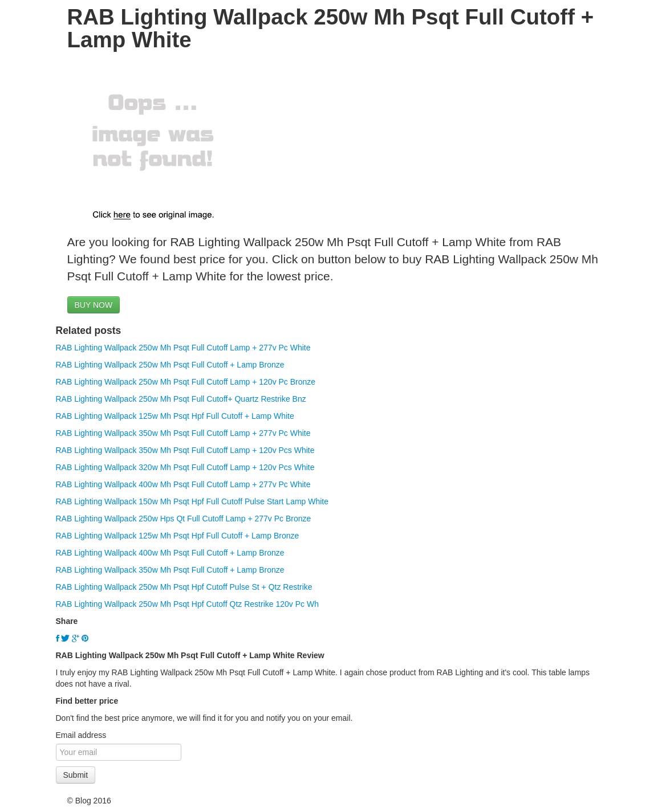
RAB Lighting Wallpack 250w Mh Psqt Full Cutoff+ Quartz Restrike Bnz (181, 399)
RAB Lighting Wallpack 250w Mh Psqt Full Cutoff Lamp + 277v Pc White (183, 348)
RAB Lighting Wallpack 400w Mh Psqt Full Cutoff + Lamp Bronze (170, 553)
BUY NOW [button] (94, 305)
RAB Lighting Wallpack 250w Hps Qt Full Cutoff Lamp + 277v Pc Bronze (184, 519)
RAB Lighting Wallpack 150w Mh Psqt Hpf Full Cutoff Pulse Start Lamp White (192, 501)
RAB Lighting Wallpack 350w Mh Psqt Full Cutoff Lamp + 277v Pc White (183, 433)
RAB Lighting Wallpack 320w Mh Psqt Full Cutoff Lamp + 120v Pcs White (185, 467)
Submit (76, 775)
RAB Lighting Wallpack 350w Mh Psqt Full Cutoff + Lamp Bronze (170, 570)
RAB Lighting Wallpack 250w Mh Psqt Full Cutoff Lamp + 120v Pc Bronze (186, 382)
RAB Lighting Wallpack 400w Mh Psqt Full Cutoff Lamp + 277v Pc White (183, 484)
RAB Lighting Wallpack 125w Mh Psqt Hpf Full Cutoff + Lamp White (175, 416)
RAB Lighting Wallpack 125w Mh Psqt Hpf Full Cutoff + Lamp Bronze (178, 536)
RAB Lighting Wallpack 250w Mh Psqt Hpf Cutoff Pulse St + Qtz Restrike (184, 587)
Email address (81, 735)
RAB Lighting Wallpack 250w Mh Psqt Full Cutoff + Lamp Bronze (170, 365)
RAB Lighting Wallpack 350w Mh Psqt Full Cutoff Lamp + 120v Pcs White (185, 450)
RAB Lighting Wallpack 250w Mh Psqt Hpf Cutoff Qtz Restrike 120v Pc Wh (187, 604)
